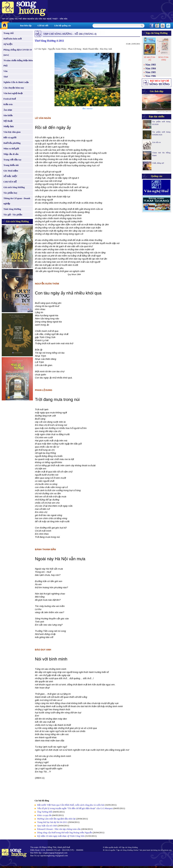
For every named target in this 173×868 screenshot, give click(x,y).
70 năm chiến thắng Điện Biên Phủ (18, 63)
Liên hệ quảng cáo (62, 26)
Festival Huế (10, 99)
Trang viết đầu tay (12, 160)
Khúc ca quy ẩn (44, 815)
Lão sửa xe (156, 142)
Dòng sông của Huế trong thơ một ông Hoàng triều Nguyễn (65, 832)
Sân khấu (8, 115)
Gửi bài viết (43, 26)
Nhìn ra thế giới (11, 149)
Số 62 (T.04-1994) (163, 58)
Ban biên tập (26, 26)
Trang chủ (8, 33)
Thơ (6, 77)
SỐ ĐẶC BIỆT (10, 176)
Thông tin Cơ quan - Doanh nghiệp (17, 201)
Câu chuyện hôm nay (14, 88)
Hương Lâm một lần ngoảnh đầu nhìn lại (56, 819)
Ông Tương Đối (45, 812)
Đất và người (10, 137)
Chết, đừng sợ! (158, 163)
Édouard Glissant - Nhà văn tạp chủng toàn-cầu (59, 829)
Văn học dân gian (12, 132)
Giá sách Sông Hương (14, 187)
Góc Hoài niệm (11, 171)
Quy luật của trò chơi (47, 826)
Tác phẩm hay (10, 193)
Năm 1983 (151, 65)
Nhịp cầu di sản (11, 154)
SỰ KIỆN (8, 44)
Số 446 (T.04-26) (150, 58)
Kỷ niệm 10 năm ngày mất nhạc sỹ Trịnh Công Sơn (61, 836)
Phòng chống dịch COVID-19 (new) (18, 52)
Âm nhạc (8, 110)
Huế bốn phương (12, 143)
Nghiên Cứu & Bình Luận (16, 82)
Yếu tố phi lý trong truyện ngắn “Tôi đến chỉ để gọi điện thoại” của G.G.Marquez (75, 808)
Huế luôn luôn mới (13, 39)
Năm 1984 (151, 69)
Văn (5, 71)
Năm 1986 (151, 76)
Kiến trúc (8, 104)
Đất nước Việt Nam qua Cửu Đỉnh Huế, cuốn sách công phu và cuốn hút (71, 805)
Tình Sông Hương (12, 209)
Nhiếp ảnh (9, 126)
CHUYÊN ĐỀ (10, 182)
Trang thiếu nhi (11, 165)
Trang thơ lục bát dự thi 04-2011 (53, 822)
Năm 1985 (151, 72)
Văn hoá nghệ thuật (13, 93)
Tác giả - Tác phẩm (13, 215)
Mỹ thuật (8, 121)
